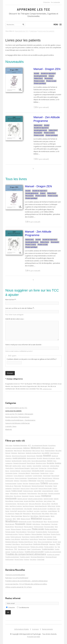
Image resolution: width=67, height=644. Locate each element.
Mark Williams (34, 516)
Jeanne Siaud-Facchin (41, 506)
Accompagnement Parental (40, 445)
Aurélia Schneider (17, 461)
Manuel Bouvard (36, 514)
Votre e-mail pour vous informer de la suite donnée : (24, 345)
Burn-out (8, 466)
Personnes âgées (49, 527)
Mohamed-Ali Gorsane (25, 522)
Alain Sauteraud (27, 451)
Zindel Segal (41, 559)
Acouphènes (52, 445)
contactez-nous (47, 389)
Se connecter (56, 2)
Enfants (51, 76)
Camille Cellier (17, 466)
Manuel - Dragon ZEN (47, 69)
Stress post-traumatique (45, 542)
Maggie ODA (19, 514)
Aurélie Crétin (27, 461)
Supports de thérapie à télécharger (18, 423)
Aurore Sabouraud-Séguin (39, 461)
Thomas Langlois (49, 547)
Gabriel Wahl (38, 491)
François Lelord (25, 488)
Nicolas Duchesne (53, 522)
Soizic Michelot (16, 539)
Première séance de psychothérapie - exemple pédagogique (26, 581)
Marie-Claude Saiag (17, 516)
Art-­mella (39, 458)
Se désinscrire (24, 608)
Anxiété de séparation (48, 73)
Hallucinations (14, 493)
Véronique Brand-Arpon (38, 557)
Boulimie (58, 463)
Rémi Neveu (47, 534)
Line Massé (30, 511)
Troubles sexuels (25, 557)
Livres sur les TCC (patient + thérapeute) (19, 414)
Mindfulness (12, 521)
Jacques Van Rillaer (29, 501)
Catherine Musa (54, 466)
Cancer (24, 466)
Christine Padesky (15, 471)
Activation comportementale (14, 448)
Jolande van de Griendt (40, 509)
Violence (27, 559)
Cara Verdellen (37, 466)
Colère (51, 473)
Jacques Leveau (19, 501)
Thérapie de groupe (24, 547)
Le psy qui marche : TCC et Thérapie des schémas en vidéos (26, 584)
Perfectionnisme (39, 527)
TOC (16, 549)
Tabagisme (52, 544)
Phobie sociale (51, 81)
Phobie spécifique (40, 83)
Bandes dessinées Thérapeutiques (17, 417)
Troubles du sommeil (53, 554)
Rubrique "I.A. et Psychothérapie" (17, 578)
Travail (29, 549)
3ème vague (9, 445)
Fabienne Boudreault (38, 486)
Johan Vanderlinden (17, 509)
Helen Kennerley (32, 493)
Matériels (9, 429)
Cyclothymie (28, 476)
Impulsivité (25, 496)
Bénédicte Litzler (41, 463)
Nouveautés (49, 78)
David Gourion (10, 478)
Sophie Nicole (34, 539)
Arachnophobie (31, 458)
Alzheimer (14, 453)
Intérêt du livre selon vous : (15, 319)
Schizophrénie (48, 537)
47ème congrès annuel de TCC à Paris (19, 587)
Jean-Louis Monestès (35, 504)
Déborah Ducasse (47, 478)
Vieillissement (10, 559)
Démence (17, 481)
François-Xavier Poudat (45, 488)
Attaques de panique (49, 458)
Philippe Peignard (16, 529)
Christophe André (38, 471)
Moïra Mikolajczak (38, 522)
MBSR (18, 519)
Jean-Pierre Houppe (28, 506)
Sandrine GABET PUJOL (37, 537)
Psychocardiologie (53, 532)
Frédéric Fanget (17, 491)
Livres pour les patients (23, 40)
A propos (35, 629)
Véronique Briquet (51, 557)
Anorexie (39, 456)
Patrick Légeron (29, 527)
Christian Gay (43, 468)
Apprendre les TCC (34, 9)
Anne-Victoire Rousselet (19, 456)
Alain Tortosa (36, 451)
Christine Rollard (26, 471)
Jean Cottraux (48, 501)
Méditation (36, 518)
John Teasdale (28, 509)
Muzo (45, 522)
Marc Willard (46, 514)
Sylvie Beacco (16, 544)
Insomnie (38, 496)
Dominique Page (50, 481)
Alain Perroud (18, 451)
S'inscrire (46, 2)
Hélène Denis (38, 78)
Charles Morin (10, 468)
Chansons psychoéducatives (15, 575)
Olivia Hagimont (46, 524)
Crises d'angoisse (19, 476)
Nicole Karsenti (10, 524)
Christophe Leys (50, 471)
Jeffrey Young (51, 506)
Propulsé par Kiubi (34, 637)
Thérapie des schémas (37, 547)
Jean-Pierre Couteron (16, 506)
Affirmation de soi (48, 448)
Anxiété (36, 73)
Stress (35, 542)
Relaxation (28, 534)
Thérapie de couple (11, 547)
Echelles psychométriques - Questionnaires (20, 420)
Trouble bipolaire (48, 549)
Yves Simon (33, 559)
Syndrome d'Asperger (41, 544)
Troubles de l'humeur (17, 552)
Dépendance (24, 481)
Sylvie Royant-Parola (27, 544)
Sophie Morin (25, 539)
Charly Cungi (34, 468)
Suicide (55, 542)
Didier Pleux (41, 481)
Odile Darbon (36, 524)
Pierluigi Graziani (10, 532)
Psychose (21, 534)
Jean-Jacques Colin (23, 504)
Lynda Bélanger (52, 511)
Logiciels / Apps (11, 426)
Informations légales (22, 629)
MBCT (14, 519)
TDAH (58, 544)
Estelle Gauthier (53, 483)
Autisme (50, 461)
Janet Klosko (39, 501)
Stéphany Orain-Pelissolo (26, 542)
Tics (56, 547)
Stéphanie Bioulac (52, 539)
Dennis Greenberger (21, 478)
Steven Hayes (42, 539)
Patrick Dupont (19, 527)
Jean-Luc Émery (46, 504)
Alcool (42, 451)
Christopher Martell (24, 473)
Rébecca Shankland (37, 534)
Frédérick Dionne (28, 491)
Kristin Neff (13, 511)
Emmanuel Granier (34, 483)
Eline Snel (25, 483)
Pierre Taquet (31, 532)
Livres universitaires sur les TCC (16, 408)
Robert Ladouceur (16, 537)
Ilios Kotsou (18, 496)
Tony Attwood (22, 549)
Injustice (32, 496)
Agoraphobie (9, 451)
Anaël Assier (21, 453)
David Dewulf (55, 476)
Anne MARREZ (46, 453)
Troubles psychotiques (12, 557)
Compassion (9, 476)
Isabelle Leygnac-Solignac (35, 499)
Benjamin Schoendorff (20, 463)
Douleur (20, 483)
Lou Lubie (37, 511)
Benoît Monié (31, 463)
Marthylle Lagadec (45, 516)
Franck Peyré (16, 488)
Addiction (26, 448)
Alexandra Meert (50, 451)
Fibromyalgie (49, 486)
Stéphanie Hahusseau (12, 542)
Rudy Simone (26, 537)
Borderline (51, 463)
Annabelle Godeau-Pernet (33, 453)
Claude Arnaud (35, 473)
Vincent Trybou (19, 559)
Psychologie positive (12, 534)
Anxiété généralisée (40, 76)
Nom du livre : (11, 300)
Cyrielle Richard (38, 476)
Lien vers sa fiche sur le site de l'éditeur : (20, 308)
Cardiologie (46, 466)
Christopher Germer (11, 473)
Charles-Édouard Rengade (22, 468)
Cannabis (29, 466)
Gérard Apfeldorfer (48, 491)
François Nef (34, 488)
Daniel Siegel (47, 476)
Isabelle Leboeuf (22, 499)
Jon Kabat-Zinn (52, 509)
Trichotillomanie (36, 549)
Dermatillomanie (33, 478)
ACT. (30, 445)
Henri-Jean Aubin (43, 493)
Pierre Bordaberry (21, 532)
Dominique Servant (11, 483)
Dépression (32, 481)
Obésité (29, 524)
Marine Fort (26, 516)
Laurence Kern (22, 511)
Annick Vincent (31, 456)
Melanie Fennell (25, 519)
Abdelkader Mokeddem (20, 445)
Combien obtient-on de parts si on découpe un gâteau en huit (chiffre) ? (32, 359)
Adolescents (38, 125)
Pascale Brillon (10, 527)
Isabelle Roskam (48, 499)
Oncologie (54, 524)
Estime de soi (9, 486)
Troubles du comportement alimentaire (26, 554)
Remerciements (47, 629)
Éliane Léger (18, 486)
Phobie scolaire (39, 81)
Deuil (40, 478)
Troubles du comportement (53, 552)
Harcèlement (23, 493)
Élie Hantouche (26, 486)
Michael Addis (47, 519)
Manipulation (27, 514)
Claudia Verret (44, 473)
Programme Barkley (42, 532)
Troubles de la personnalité (34, 552)
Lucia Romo (44, 511)
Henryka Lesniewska (54, 493)
